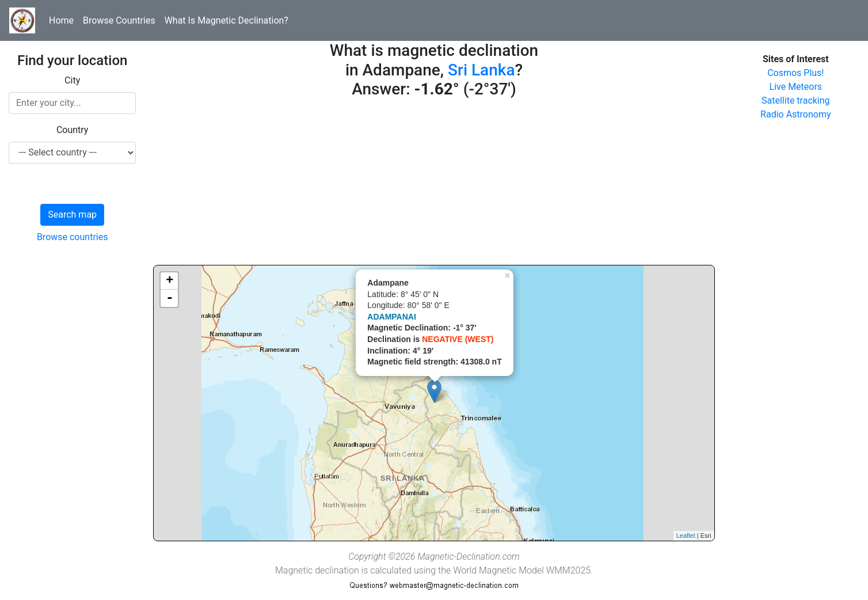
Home (61, 20)
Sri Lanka (481, 70)
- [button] (170, 298)
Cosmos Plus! (795, 73)
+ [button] (170, 281)
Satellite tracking (796, 100)
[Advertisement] (434, 184)
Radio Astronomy (795, 114)
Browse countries (73, 237)
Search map (72, 214)
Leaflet (686, 536)
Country (73, 130)
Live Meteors (796, 87)
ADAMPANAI (392, 317)
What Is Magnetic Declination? (226, 20)
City (72, 80)
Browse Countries (119, 20)
